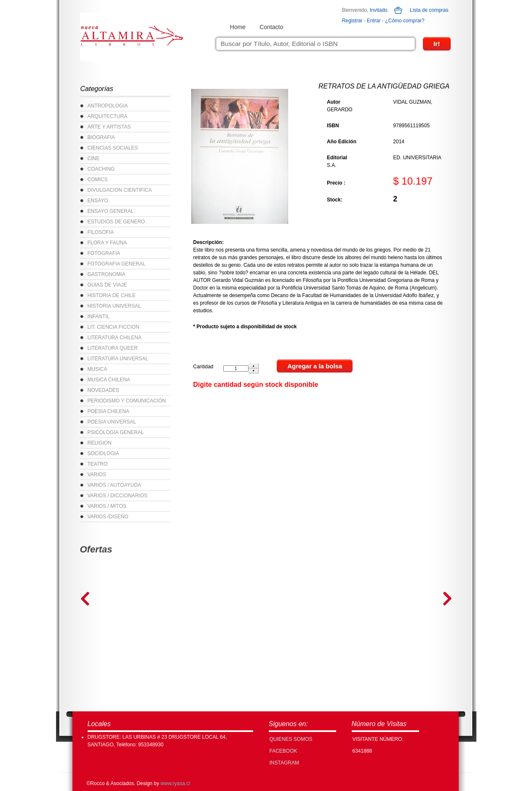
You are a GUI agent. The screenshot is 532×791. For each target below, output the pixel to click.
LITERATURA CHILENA (115, 338)
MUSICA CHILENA (109, 380)
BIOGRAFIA (101, 137)
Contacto (271, 27)
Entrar (374, 21)
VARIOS (97, 475)
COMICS (98, 180)
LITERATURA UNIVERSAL (118, 359)
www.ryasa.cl (175, 783)
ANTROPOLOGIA (108, 106)
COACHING (101, 169)
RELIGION (100, 443)
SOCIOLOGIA (103, 453)
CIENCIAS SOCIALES (113, 148)
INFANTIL (99, 316)
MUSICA (98, 369)
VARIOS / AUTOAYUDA (114, 485)
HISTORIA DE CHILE (112, 295)
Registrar (352, 21)
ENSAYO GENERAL (111, 211)
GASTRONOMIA (107, 274)
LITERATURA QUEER (113, 348)
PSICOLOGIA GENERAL (116, 432)
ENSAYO (98, 201)
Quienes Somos (291, 739)
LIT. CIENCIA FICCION (114, 327)
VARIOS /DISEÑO (108, 517)
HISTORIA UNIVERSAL (114, 306)
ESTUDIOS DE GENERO (116, 222)
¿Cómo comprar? (405, 21)
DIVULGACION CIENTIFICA (120, 190)
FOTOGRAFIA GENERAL (117, 264)
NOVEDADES (103, 390)
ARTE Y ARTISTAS (109, 127)
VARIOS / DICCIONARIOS (118, 496)
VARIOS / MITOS (107, 506)
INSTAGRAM (284, 763)
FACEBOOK (283, 751)
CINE (94, 158)
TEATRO (98, 464)
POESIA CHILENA (108, 411)
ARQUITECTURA (108, 116)
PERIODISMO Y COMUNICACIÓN (127, 401)
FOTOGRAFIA (104, 253)
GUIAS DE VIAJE (107, 285)
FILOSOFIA (101, 232)
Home (238, 27)
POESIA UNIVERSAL (112, 422)
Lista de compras (429, 10)
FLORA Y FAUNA (107, 243)
